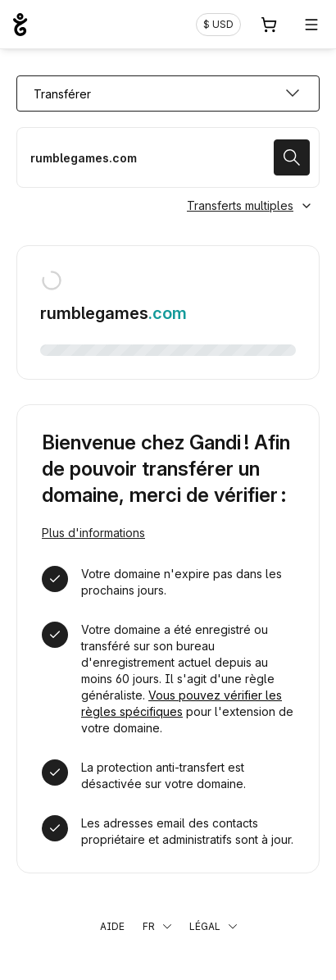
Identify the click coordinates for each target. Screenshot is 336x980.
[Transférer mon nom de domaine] (168, 157)
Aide (112, 926)
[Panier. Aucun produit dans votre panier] (269, 25)
